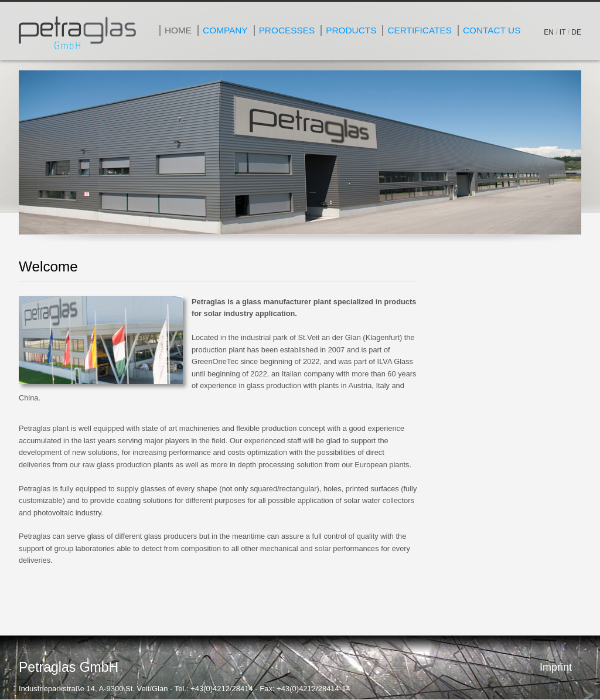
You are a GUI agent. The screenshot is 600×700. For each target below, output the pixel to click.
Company (225, 30)
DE (576, 32)
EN (549, 32)
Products (351, 30)
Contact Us (492, 30)
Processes (287, 30)
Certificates (420, 30)
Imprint (556, 667)
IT (562, 32)
